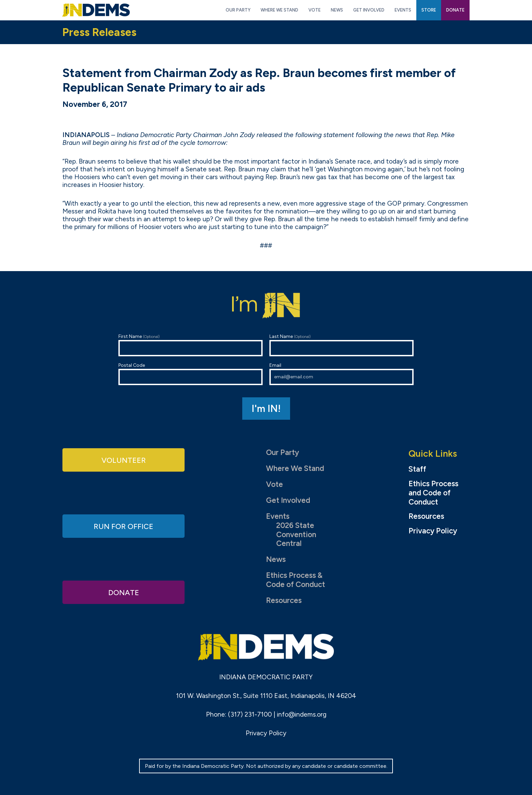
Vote (274, 484)
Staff (417, 469)
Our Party (282, 452)
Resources (284, 600)
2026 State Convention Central (296, 535)
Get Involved (288, 500)
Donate (123, 592)
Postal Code (191, 374)
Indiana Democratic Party (96, 10)
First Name (191, 345)
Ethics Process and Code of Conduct (433, 493)
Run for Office (123, 526)
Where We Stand (295, 468)
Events (278, 516)
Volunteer (123, 460)
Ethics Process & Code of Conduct (296, 580)
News (276, 559)
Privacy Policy (433, 531)
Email (341, 374)
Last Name (341, 345)
